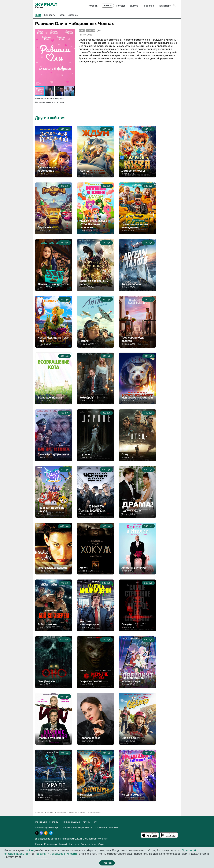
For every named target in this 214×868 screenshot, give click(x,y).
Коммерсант (87, 398)
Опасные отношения (51, 738)
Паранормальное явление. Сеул (132, 680)
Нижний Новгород (69, 844)
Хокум (84, 568)
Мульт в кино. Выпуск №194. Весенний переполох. (93, 224)
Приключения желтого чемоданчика (136, 226)
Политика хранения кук (47, 827)
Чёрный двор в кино (93, 511)
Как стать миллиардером (89, 623)
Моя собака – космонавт (137, 398)
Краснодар (50, 844)
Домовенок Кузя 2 (133, 171)
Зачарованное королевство (47, 169)
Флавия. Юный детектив (53, 284)
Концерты (50, 15)
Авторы (86, 822)
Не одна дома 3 (132, 795)
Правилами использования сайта (56, 854)
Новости (93, 6)
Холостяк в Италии (134, 568)
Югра (101, 844)
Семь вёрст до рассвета (53, 454)
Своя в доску (130, 738)
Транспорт (165, 6)
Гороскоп (148, 6)
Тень (40, 795)
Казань (39, 844)
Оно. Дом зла (46, 681)
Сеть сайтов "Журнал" (95, 839)
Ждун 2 (84, 171)
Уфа (94, 844)
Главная (39, 813)
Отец (125, 454)
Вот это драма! (131, 511)
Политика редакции (71, 822)
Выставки (73, 15)
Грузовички (45, 227)
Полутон (127, 624)
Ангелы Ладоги (131, 284)
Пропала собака (90, 738)
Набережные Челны (67, 813)
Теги (95, 822)
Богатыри (86, 795)
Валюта (134, 6)
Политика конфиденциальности (76, 827)
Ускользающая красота (53, 568)
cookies (29, 850)
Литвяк (84, 341)
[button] (73, 31)
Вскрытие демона (91, 681)
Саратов (86, 844)
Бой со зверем (47, 624)
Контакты (54, 822)
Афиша (107, 6)
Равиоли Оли (95, 813)
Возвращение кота (50, 398)
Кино (38, 15)
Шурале (85, 454)
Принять (107, 863)
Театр (61, 15)
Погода (121, 6)
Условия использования (106, 827)
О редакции (41, 822)
